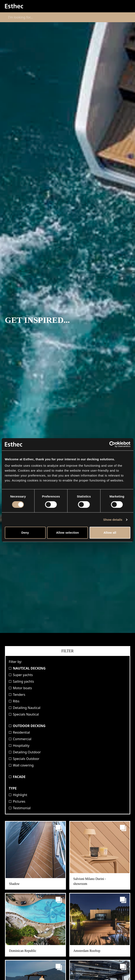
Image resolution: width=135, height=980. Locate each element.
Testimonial (20, 808)
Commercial (20, 739)
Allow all (110, 533)
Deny (25, 533)
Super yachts (21, 675)
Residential (19, 732)
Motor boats (20, 688)
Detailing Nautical (25, 708)
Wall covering (21, 765)
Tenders (17, 695)
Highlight (18, 795)
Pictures (17, 801)
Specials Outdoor (24, 759)
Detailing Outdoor (25, 752)
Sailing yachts (21, 681)
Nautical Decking (27, 668)
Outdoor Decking (27, 726)
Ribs (14, 701)
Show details (113, 520)
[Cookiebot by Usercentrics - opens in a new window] (112, 444)
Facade (17, 777)
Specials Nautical (24, 714)
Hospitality (19, 746)
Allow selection (67, 533)
